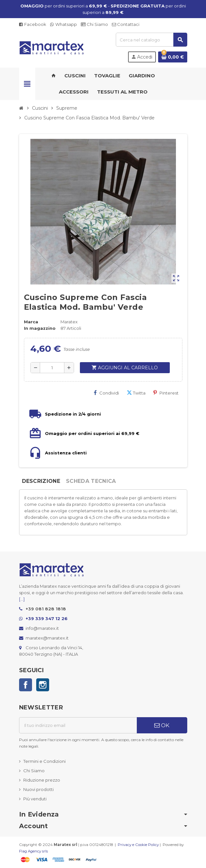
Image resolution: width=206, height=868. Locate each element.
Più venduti (35, 799)
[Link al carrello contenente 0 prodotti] (173, 57)
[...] (22, 599)
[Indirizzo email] (78, 725)
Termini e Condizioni (44, 761)
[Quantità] (52, 368)
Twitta (136, 393)
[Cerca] (151, 40)
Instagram (43, 685)
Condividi (106, 393)
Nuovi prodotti (38, 789)
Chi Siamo (94, 24)
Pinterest (166, 393)
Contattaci (126, 24)
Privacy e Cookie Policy (138, 845)
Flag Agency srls (33, 851)
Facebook (33, 24)
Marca (31, 322)
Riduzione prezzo (42, 780)
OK (162, 725)
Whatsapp (64, 24)
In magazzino (40, 328)
